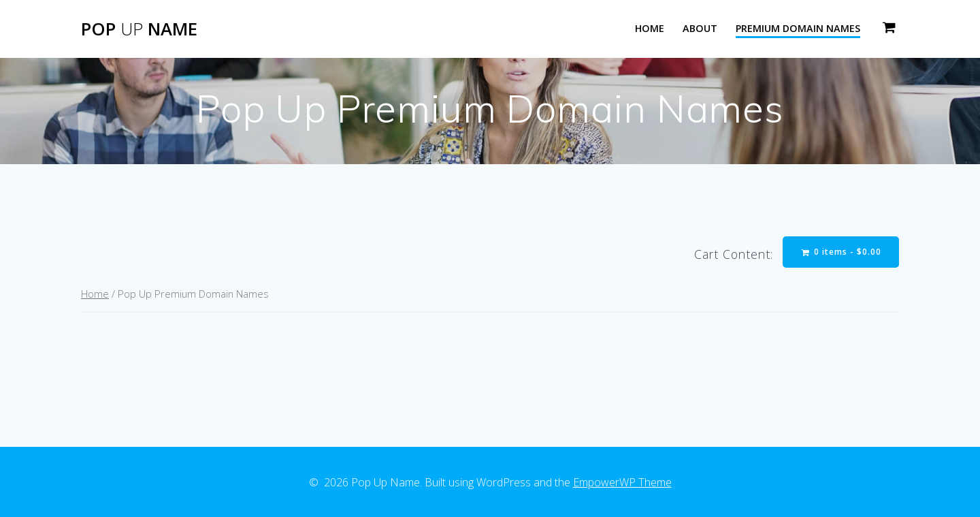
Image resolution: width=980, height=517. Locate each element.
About (700, 28)
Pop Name (139, 29)
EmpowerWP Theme (622, 482)
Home (650, 28)
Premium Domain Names (798, 28)
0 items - (842, 252)
